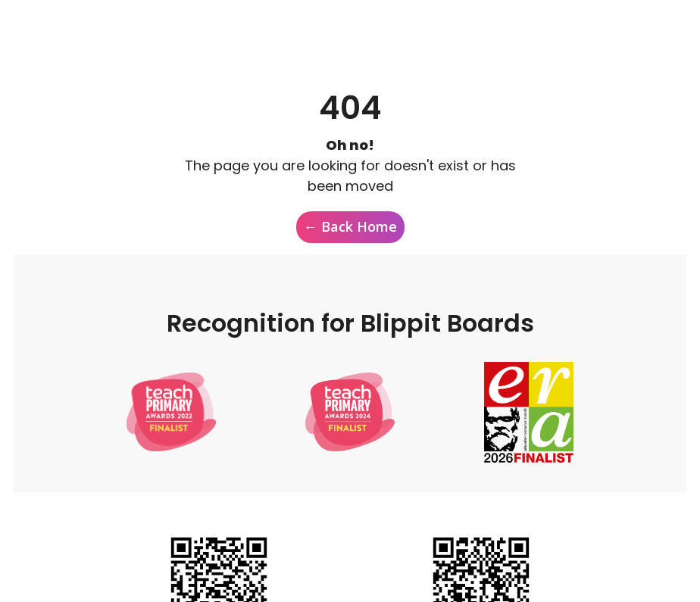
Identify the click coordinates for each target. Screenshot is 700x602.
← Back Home (350, 226)
